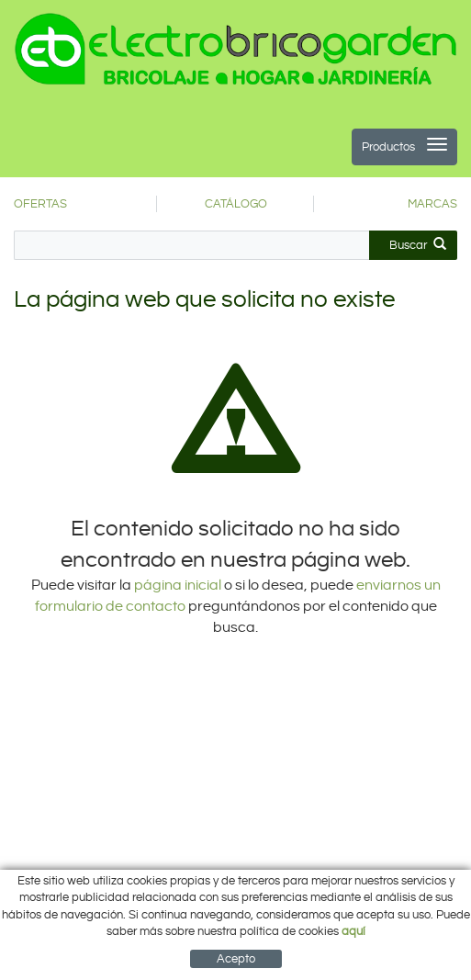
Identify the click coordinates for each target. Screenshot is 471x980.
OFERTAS (40, 204)
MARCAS (432, 204)
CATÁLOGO (236, 204)
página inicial (179, 586)
